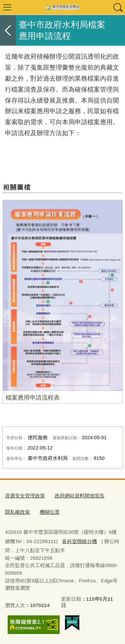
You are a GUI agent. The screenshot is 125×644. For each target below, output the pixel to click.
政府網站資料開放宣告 (80, 496)
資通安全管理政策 (25, 496)
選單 (7, 7)
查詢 (118, 7)
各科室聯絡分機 (79, 541)
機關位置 (50, 512)
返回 (8, 30)
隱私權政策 (17, 512)
